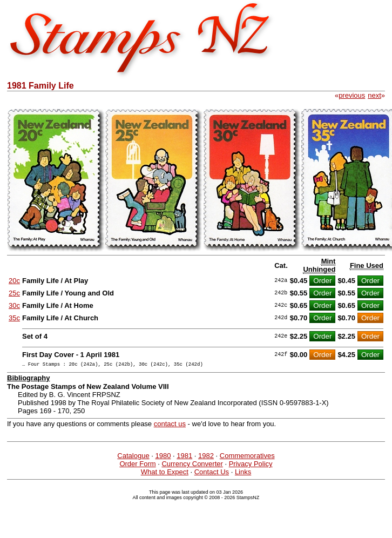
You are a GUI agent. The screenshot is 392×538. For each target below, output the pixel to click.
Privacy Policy (251, 465)
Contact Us (212, 473)
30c (14, 305)
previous (352, 95)
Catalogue (133, 457)
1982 (206, 457)
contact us (170, 425)
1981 (184, 457)
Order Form (137, 465)
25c (14, 293)
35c (14, 318)
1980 (163, 457)
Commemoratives (247, 457)
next (374, 95)
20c (14, 281)
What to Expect (165, 473)
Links (243, 473)
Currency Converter (192, 465)
